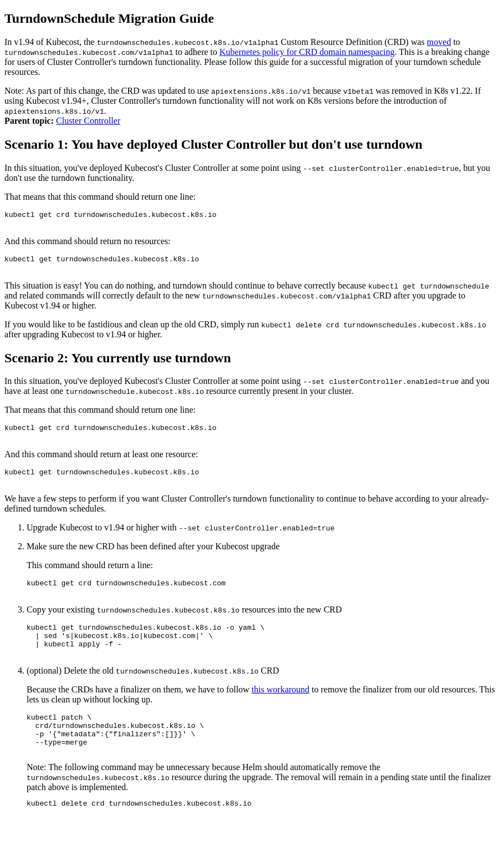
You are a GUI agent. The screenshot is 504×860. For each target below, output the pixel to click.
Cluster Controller (88, 121)
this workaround (281, 713)
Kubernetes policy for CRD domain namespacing (307, 52)
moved (439, 42)
